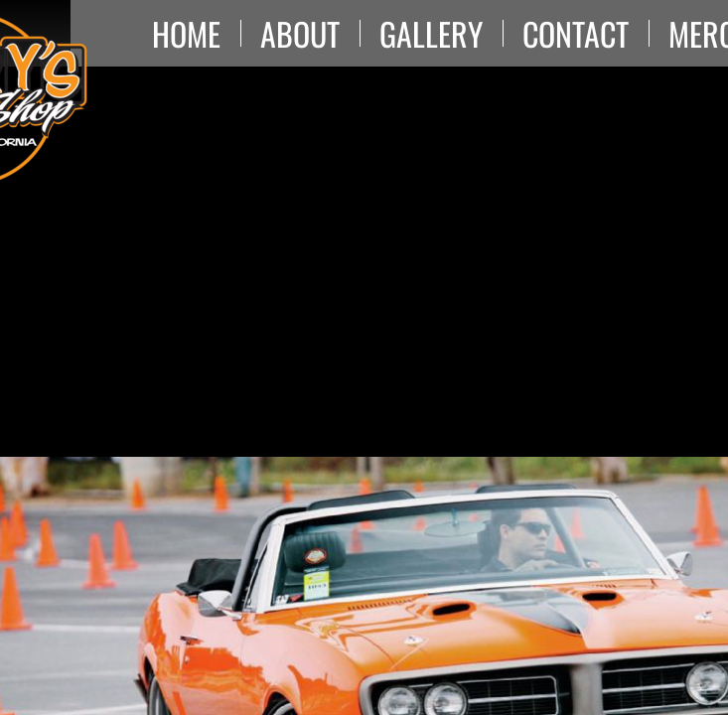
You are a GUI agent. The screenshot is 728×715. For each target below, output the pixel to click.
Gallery (431, 33)
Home (186, 33)
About (300, 33)
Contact (576, 33)
